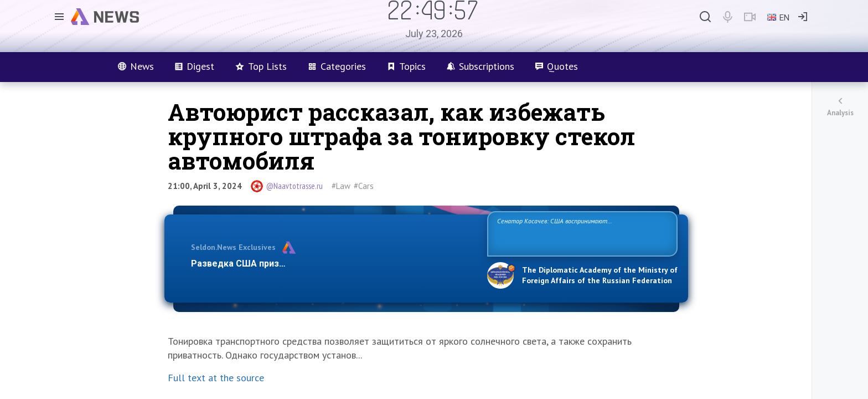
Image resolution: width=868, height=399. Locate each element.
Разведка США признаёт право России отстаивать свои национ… (333, 264)
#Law (341, 186)
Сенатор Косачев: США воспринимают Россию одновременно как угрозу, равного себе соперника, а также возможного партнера (581, 233)
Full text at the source (216, 378)
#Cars (364, 186)
